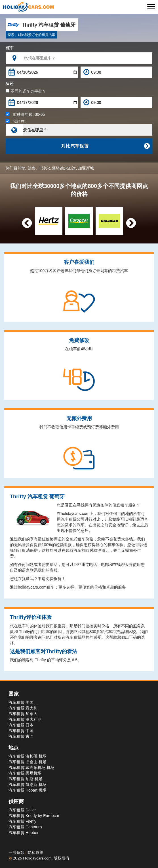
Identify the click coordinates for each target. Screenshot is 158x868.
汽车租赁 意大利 (23, 708)
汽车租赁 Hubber (24, 833)
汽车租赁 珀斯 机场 (26, 779)
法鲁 (32, 168)
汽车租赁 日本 (21, 725)
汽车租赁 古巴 (21, 736)
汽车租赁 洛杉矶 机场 (28, 756)
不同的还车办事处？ (26, 91)
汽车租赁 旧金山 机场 (28, 762)
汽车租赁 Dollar (22, 810)
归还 (10, 84)
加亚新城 (86, 168)
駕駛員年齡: (25, 114)
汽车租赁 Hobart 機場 (28, 790)
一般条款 (17, 852)
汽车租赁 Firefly (22, 821)
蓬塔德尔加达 (64, 168)
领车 (10, 48)
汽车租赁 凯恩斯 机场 (28, 784)
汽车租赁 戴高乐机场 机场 (31, 767)
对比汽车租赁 (106, 146)
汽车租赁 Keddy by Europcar (34, 816)
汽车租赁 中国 (21, 731)
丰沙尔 (44, 168)
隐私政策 (35, 852)
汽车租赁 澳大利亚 (25, 719)
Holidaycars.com (37, 858)
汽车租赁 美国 (21, 702)
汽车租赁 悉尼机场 (25, 773)
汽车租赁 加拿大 (23, 714)
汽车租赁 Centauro (25, 827)
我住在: (16, 121)
